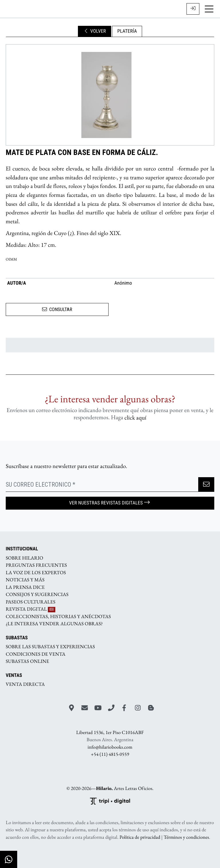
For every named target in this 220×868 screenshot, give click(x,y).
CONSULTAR (57, 309)
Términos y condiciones (186, 837)
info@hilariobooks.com (110, 747)
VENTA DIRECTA (25, 684)
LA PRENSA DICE (25, 587)
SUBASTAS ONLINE (27, 661)
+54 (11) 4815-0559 (110, 754)
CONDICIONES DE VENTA (36, 654)
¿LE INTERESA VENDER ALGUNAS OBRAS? (54, 624)
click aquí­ (135, 417)
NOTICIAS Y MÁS (25, 580)
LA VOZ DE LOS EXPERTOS (36, 572)
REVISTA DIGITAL (31, 609)
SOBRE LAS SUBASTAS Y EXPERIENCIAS (50, 647)
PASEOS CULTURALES (31, 602)
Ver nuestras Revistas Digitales (110, 503)
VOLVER (95, 31)
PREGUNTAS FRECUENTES (36, 565)
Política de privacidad (140, 837)
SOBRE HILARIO (24, 558)
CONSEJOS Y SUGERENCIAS (37, 595)
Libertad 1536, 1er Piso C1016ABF (110, 732)
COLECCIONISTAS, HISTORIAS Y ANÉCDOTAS (58, 616)
